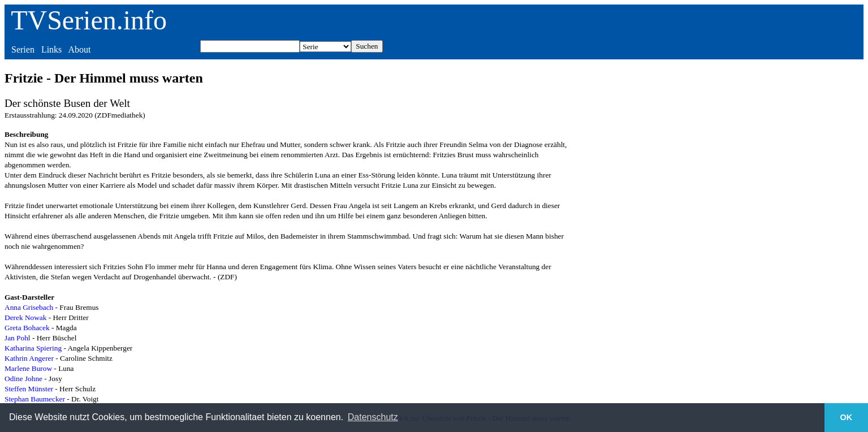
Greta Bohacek (27, 328)
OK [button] (847, 417)
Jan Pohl (18, 338)
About (79, 49)
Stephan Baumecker (35, 399)
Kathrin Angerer (29, 358)
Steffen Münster (29, 389)
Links (51, 49)
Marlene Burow (28, 368)
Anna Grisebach (29, 307)
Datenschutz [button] (373, 417)
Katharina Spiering (33, 348)
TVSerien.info (89, 20)
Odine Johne (23, 379)
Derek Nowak (25, 317)
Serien (23, 49)
